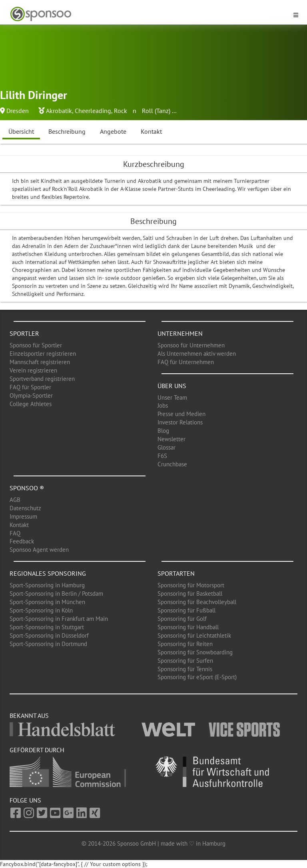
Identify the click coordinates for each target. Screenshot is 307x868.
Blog (163, 431)
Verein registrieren (33, 370)
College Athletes (31, 404)
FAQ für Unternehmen (186, 362)
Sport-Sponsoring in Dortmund (48, 644)
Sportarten (176, 573)
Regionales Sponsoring (48, 573)
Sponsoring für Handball (188, 627)
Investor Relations (180, 422)
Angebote (113, 131)
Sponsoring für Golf (182, 619)
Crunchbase (172, 464)
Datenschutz (25, 508)
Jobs (163, 405)
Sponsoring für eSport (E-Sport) (197, 677)
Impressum (23, 516)
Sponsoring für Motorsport (191, 585)
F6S (162, 456)
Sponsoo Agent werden (39, 550)
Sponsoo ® (27, 488)
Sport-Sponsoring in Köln (41, 610)
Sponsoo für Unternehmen (191, 345)
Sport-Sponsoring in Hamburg (47, 585)
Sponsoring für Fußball (186, 610)
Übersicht (21, 131)
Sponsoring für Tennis (185, 669)
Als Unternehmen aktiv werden (197, 354)
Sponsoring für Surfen (185, 661)
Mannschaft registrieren (40, 362)
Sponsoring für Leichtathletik (194, 635)
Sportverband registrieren (42, 379)
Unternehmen (180, 333)
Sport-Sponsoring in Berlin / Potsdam (56, 594)
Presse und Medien (181, 414)
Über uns (172, 386)
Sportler (24, 333)
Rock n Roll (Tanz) (142, 111)
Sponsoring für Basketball (190, 594)
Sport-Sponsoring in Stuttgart (47, 627)
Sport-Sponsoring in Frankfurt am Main (59, 619)
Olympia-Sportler (31, 395)
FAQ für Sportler (30, 387)
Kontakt (151, 131)
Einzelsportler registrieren (43, 354)
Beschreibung (67, 131)
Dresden (18, 111)
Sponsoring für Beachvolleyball (197, 602)
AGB (15, 500)
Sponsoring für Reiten (185, 644)
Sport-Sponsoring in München (47, 602)
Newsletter (171, 439)
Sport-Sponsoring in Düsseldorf (49, 635)
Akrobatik (59, 111)
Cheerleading (93, 111)
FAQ (15, 533)
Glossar (166, 447)
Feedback (22, 541)
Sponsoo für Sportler (36, 345)
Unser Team (172, 397)
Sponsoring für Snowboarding (195, 652)
